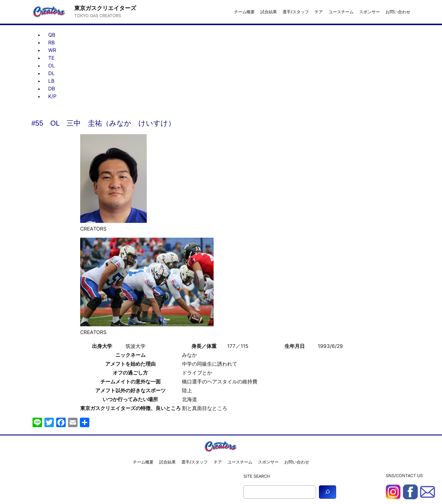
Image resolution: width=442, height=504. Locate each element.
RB (51, 43)
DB (52, 89)
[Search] (328, 492)
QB (52, 35)
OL (52, 66)
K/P (52, 96)
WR (52, 50)
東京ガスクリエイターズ (105, 8)
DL (51, 73)
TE (51, 58)
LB (51, 81)
